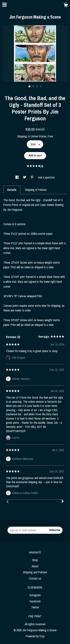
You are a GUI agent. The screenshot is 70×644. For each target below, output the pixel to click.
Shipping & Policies (36, 190)
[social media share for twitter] (25, 177)
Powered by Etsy (35, 636)
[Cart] (66, 6)
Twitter (35, 607)
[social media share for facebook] (17, 177)
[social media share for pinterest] (32, 177)
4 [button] (41, 86)
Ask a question (46, 177)
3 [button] (37, 86)
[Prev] (7, 502)
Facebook (35, 601)
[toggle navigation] (4, 5)
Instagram (35, 595)
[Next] (63, 502)
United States (39, 136)
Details (12, 190)
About (35, 566)
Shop (35, 560)
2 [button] (33, 86)
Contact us (35, 578)
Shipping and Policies (35, 572)
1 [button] (29, 86)
